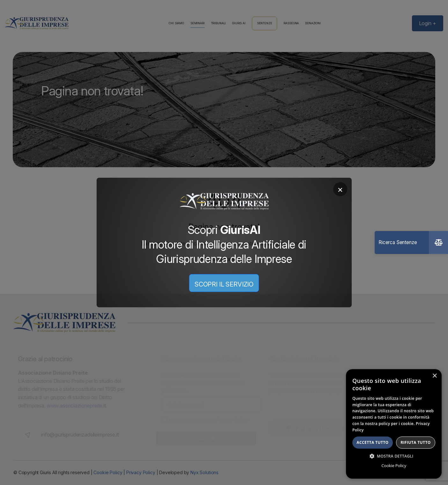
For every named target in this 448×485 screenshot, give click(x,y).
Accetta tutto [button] (372, 442)
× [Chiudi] (340, 189)
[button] (394, 456)
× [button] (434, 376)
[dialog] (394, 424)
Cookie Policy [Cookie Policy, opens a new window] (394, 466)
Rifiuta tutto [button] (416, 442)
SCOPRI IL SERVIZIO (224, 284)
